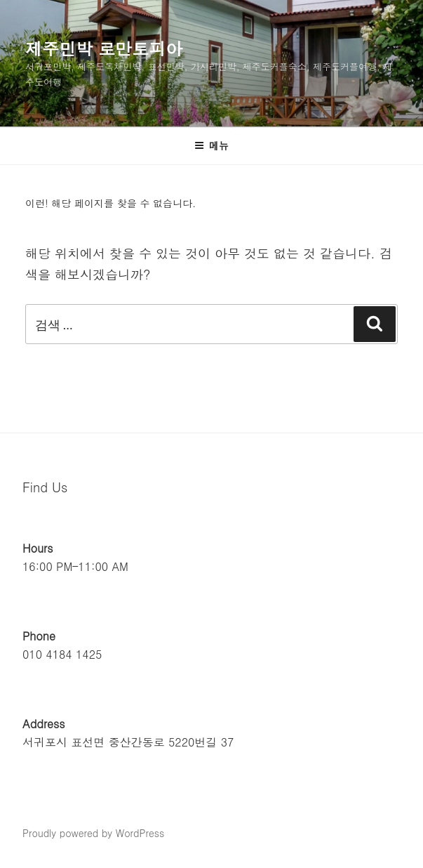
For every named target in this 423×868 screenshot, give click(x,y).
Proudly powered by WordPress (93, 833)
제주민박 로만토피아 (104, 48)
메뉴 (211, 145)
